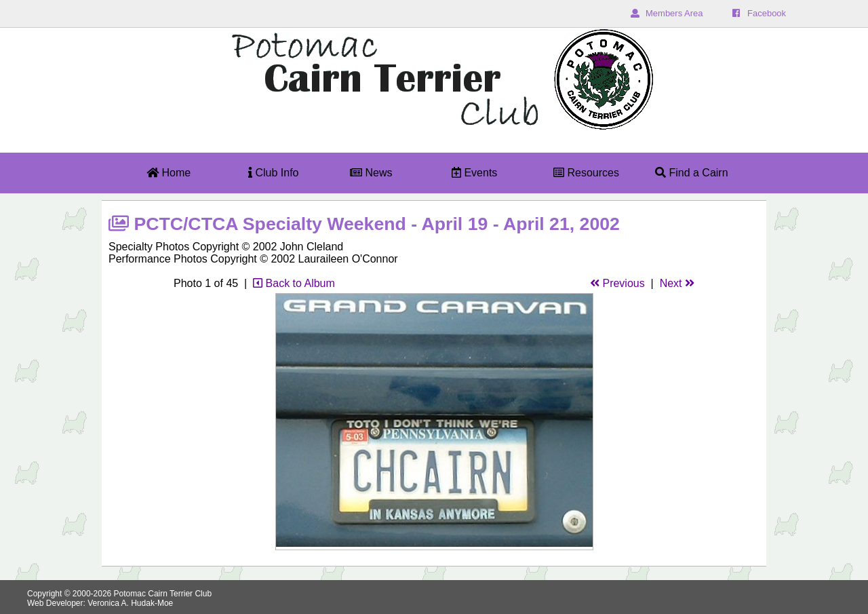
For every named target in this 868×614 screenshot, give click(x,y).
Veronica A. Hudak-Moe (130, 603)
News (371, 173)
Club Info (273, 173)
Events (474, 173)
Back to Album (294, 283)
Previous (617, 283)
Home (169, 173)
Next (677, 283)
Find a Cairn (692, 173)
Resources (586, 173)
